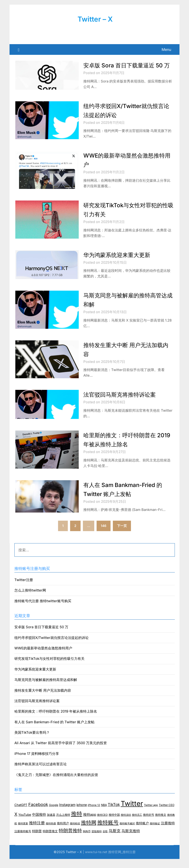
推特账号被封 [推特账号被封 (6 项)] (127, 832)
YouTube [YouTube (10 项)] (25, 824)
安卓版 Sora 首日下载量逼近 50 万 (41, 636)
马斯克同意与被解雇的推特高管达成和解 (46, 689)
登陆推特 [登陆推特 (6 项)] (97, 840)
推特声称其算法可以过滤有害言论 (41, 773)
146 (104, 535)
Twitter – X (95, 19)
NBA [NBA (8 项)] (104, 814)
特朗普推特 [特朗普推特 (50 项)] (70, 840)
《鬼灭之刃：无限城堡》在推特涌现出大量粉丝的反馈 (56, 784)
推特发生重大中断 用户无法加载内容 (43, 699)
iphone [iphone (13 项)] (82, 814)
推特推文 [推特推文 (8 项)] (161, 824)
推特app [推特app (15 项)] (90, 824)
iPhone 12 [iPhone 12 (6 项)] (94, 814)
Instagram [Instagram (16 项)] (67, 814)
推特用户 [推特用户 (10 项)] (63, 832)
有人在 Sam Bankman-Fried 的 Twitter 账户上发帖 (54, 731)
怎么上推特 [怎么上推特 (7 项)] (63, 824)
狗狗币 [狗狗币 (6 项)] (87, 840)
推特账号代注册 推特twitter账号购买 (43, 610)
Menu (166, 49)
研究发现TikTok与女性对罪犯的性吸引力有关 (49, 668)
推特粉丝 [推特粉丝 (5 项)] (75, 833)
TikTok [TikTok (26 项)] (114, 814)
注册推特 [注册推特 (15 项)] (168, 832)
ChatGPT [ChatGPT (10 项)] (21, 814)
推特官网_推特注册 (122, 861)
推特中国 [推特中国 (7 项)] (114, 824)
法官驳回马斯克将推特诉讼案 (123, 403)
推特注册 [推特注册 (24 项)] (37, 832)
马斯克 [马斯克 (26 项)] (115, 840)
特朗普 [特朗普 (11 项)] (37, 840)
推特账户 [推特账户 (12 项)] (142, 832)
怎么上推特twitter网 (30, 599)
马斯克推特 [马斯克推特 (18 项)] (131, 840)
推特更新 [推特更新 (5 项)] (23, 833)
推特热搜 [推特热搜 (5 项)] (51, 833)
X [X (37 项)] (16, 823)
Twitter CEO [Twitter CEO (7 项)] (167, 814)
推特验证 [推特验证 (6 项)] (155, 832)
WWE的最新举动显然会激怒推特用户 (43, 657)
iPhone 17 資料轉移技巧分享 (37, 763)
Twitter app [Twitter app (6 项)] (151, 814)
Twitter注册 (24, 589)
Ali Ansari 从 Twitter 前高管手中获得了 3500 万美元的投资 (61, 752)
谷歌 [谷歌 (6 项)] (105, 840)
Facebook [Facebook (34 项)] (38, 814)
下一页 (122, 535)
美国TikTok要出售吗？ (32, 741)
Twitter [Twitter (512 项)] (132, 813)
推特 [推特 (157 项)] (77, 823)
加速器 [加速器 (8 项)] (51, 824)
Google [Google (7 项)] (54, 814)
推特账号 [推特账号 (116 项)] (108, 832)
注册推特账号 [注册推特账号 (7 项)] (23, 840)
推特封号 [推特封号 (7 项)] (149, 824)
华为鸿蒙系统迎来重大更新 (120, 264)
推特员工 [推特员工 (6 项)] (137, 824)
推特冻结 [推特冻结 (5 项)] (126, 824)
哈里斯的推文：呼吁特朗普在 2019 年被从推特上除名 (56, 720)
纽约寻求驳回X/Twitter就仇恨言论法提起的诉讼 (52, 647)
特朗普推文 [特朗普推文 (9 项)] (50, 840)
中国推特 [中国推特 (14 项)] (39, 824)
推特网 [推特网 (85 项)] (89, 832)
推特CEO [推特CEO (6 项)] (102, 824)
